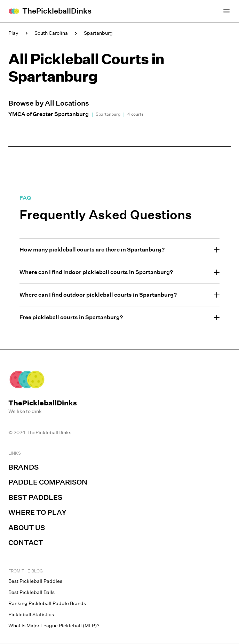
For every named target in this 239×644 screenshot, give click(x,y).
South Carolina (51, 33)
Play (13, 33)
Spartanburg (98, 33)
